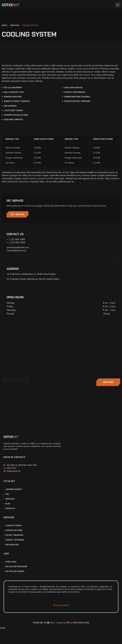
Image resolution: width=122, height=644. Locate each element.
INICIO (4, 25)
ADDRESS (13, 270)
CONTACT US (15, 235)
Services (15, 25)
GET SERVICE (18, 215)
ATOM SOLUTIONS (81, 623)
